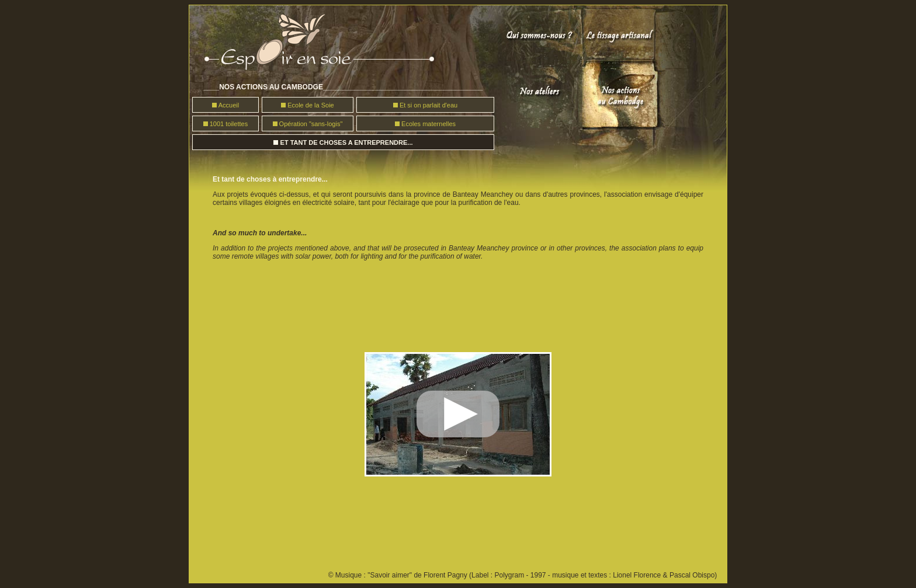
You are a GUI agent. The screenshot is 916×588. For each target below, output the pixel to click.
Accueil (229, 105)
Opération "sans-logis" (310, 124)
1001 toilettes (229, 124)
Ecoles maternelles (428, 124)
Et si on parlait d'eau (428, 105)
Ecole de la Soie (311, 105)
